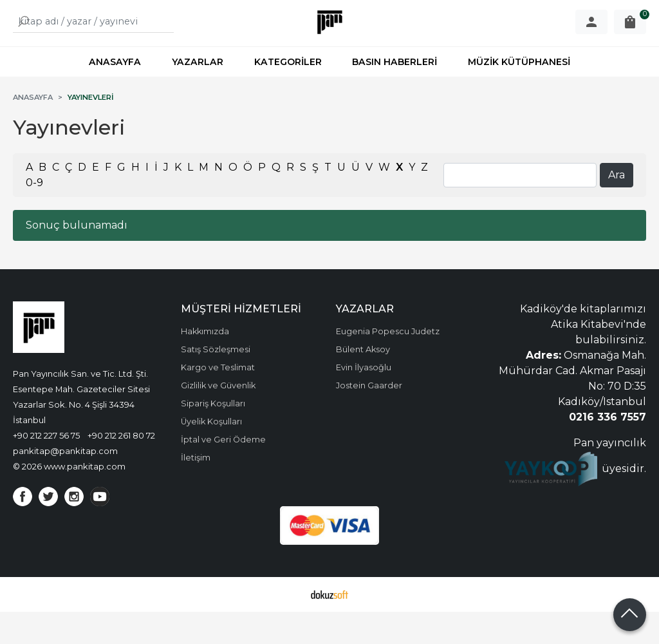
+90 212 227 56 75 (46, 468)
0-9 (34, 215)
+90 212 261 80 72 (121, 468)
